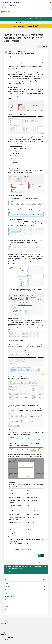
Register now (36, 27)
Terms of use (4, 632)
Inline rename (14, 162)
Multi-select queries (15, 160)
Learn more (4, 7)
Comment (8, 571)
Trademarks (3, 635)
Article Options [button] (42, 47)
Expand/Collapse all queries (17, 158)
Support (7, 593)
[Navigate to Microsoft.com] (5, 12)
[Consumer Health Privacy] (26, 640)
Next (47, 613)
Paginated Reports (10, 610)
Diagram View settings (16, 146)
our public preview (16, 136)
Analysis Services (9, 596)
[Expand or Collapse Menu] (2, 15)
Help (40, 19)
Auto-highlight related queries (20, 151)
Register (30, 19)
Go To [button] (45, 19)
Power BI (29, 549)
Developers (8, 590)
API (6, 603)
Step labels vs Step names (19, 149)
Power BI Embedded (10, 600)
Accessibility (13, 165)
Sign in (35, 19)
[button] (44, 56)
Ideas (27, 543)
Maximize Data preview (16, 156)
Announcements (16, 549)
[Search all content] (33, 22)
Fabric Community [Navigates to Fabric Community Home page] (17, 12)
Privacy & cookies (5, 630)
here (12, 484)
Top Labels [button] (8, 576)
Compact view (16, 153)
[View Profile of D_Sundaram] (11, 51)
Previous (41, 613)
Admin (7, 606)
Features (23, 549)
